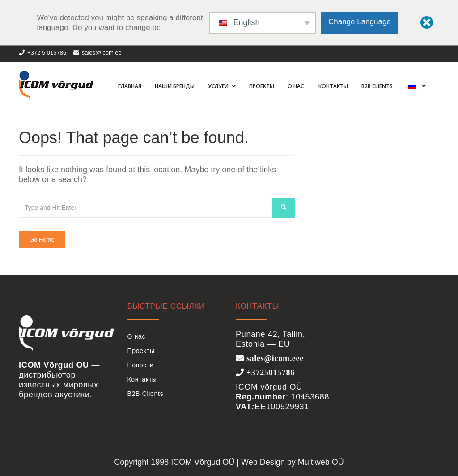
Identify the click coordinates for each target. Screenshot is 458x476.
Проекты (262, 86)
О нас (296, 86)
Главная (129, 86)
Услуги (219, 86)
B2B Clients (377, 86)
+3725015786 (269, 372)
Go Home (42, 240)
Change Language (360, 22)
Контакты (333, 86)
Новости (141, 365)
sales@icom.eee (274, 358)
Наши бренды (175, 86)
